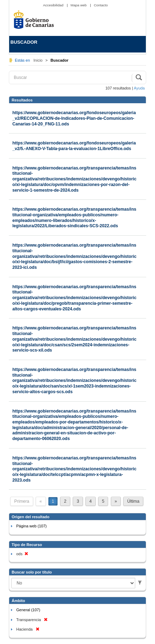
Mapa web (79, 5)
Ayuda (139, 88)
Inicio (39, 60)
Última (133, 501)
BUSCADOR (24, 42)
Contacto (101, 5)
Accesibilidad (54, 5)
